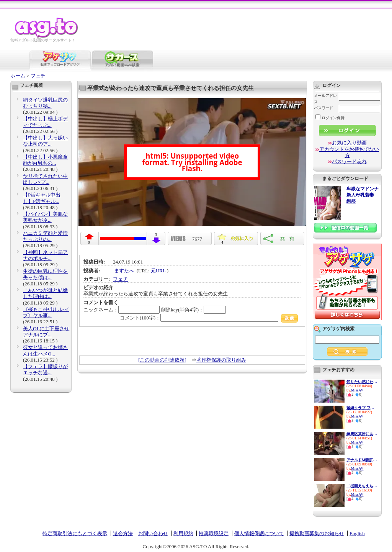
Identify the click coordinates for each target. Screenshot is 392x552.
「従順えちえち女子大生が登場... (362, 486)
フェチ (38, 76)
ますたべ (124, 271)
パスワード (323, 108)
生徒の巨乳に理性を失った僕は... (45, 274)
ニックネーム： (122, 310)
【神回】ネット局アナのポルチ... (45, 255)
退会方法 (123, 533)
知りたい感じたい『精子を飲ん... (362, 382)
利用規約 (183, 533)
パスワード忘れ (349, 161)
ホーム (18, 76)
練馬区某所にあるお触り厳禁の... (362, 434)
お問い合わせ (153, 533)
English (357, 533)
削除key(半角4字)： (193, 310)
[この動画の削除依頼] (162, 360)
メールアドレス (325, 99)
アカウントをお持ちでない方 (349, 152)
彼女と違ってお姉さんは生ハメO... (45, 350)
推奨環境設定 (214, 533)
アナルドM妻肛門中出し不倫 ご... (362, 460)
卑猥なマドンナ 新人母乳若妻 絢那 (363, 195)
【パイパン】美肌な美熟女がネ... (45, 217)
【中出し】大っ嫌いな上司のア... (45, 141)
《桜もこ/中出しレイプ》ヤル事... (46, 312)
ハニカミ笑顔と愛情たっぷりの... (45, 236)
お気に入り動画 (349, 143)
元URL (158, 271)
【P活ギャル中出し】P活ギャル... (42, 198)
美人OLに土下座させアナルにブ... (46, 332)
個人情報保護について (259, 533)
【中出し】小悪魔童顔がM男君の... (45, 160)
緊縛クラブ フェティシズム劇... (362, 408)
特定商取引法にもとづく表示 (75, 533)
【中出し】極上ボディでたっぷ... (45, 122)
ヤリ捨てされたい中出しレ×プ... (45, 179)
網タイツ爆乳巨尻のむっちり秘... (45, 103)
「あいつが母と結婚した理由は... (45, 293)
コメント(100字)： (209, 318)
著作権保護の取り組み (221, 360)
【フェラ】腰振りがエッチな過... (45, 369)
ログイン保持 (330, 118)
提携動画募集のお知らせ (317, 533)
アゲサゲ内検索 (338, 329)
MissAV (357, 390)
